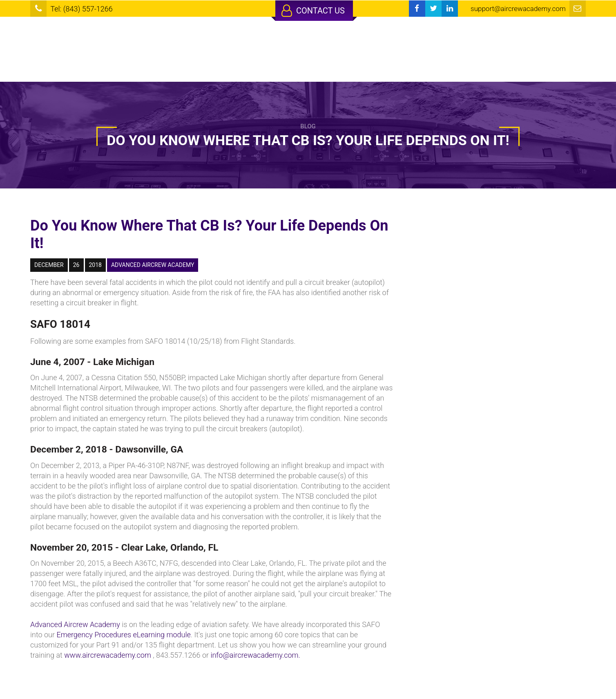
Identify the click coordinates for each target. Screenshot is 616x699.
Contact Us (313, 11)
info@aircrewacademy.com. (255, 655)
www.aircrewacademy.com (108, 655)
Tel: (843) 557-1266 (81, 9)
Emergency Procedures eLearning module (123, 635)
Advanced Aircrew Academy (75, 624)
